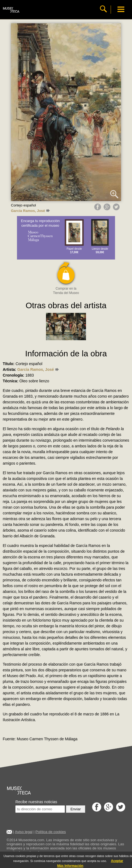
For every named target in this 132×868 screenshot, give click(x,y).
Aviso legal (24, 832)
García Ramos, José (30, 211)
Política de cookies (51, 832)
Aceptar (117, 861)
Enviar (76, 809)
